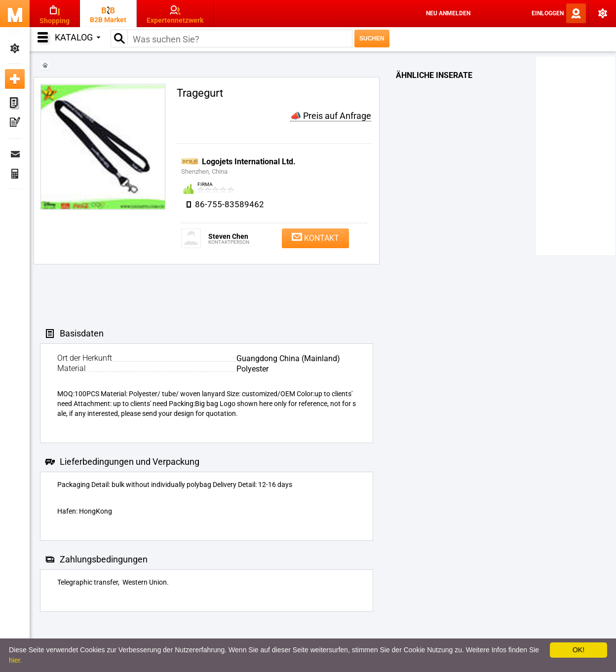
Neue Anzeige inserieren (15, 79)
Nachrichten (15, 154)
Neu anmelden (448, 13)
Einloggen (548, 13)
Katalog (77, 37)
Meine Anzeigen (15, 104)
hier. (15, 660)
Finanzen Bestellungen (15, 174)
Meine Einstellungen (15, 48)
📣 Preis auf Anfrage (331, 116)
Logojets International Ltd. (249, 162)
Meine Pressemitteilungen (15, 123)
